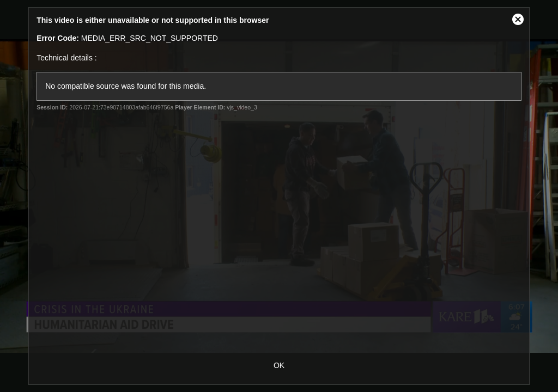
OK (279, 365)
